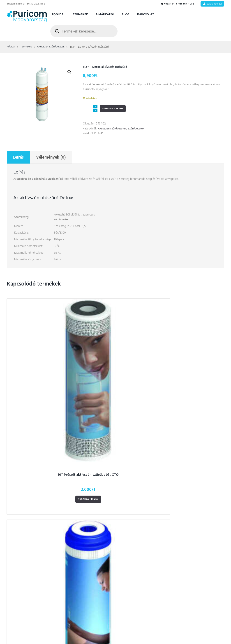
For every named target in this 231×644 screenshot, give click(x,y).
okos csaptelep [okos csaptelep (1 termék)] (131, 521)
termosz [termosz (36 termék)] (148, 581)
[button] (69, 72)
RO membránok (76, 516)
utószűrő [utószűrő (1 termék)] (127, 596)
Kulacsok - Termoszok (81, 504)
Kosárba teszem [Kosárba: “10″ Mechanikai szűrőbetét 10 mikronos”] (143, 386)
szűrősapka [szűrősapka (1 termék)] (128, 581)
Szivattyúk (73, 550)
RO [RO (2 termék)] (123, 559)
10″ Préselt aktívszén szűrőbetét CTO (31, 364)
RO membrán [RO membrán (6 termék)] (141, 559)
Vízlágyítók (74, 487)
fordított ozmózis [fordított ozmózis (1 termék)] (132, 491)
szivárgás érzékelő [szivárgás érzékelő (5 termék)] (133, 566)
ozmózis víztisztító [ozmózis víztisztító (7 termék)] (133, 536)
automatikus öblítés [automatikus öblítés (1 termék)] (148, 453)
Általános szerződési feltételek (197, 453)
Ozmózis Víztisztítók (80, 481)
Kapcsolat (146, 15)
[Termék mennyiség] (90, 109)
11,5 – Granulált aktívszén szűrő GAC (200, 364)
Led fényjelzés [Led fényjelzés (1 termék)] (141, 506)
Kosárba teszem (113, 109)
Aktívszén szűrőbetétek (53, 47)
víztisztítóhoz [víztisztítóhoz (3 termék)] (129, 604)
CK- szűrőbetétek (78, 470)
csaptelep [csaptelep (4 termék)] (128, 468)
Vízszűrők (72, 475)
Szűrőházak (74, 510)
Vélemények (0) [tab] (52, 158)
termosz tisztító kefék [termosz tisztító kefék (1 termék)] (134, 589)
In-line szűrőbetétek (80, 533)
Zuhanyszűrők (75, 498)
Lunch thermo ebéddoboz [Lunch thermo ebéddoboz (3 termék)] (137, 513)
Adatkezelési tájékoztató (193, 458)
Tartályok (73, 556)
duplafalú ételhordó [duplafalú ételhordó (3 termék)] (134, 475)
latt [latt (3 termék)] (123, 506)
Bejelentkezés (214, 4)
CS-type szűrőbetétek (81, 458)
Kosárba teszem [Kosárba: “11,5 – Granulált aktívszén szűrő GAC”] (200, 386)
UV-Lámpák (74, 544)
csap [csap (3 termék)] (145, 460)
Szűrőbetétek (136, 129)
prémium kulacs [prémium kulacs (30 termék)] (131, 543)
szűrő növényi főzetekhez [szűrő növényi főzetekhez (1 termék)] (137, 574)
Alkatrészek (74, 567)
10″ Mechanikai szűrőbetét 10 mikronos (144, 364)
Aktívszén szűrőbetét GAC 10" (87, 362)
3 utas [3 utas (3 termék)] (125, 453)
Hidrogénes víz (76, 493)
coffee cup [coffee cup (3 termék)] (128, 460)
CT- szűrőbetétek (78, 464)
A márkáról (105, 15)
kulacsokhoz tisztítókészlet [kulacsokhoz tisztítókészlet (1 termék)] (138, 498)
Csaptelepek (74, 538)
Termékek (80, 15)
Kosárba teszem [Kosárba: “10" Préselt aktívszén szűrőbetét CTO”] (31, 386)
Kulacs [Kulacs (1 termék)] (153, 491)
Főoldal (59, 15)
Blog (126, 15)
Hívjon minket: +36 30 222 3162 (26, 4)
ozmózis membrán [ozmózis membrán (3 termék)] (133, 528)
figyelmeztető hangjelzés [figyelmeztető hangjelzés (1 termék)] (137, 483)
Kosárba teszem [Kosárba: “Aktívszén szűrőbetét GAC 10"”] (88, 386)
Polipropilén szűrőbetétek (84, 521)
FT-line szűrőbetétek (80, 453)
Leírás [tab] (19, 158)
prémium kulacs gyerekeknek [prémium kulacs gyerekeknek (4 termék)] (140, 551)
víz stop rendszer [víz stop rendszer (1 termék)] (150, 596)
